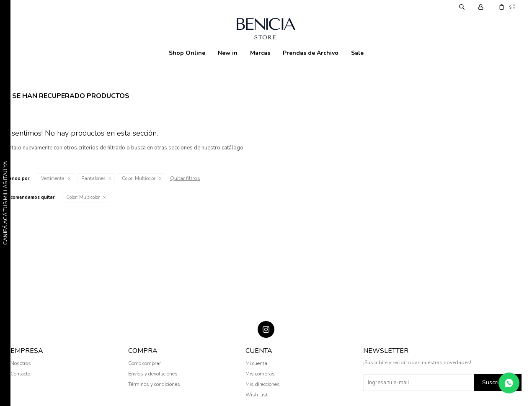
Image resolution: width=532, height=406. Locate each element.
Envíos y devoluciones (153, 374)
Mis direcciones (263, 384)
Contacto (20, 374)
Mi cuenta (256, 363)
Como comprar (145, 363)
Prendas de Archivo (311, 53)
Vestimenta (53, 179)
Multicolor (139, 179)
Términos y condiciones (154, 384)
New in (228, 53)
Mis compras (260, 374)
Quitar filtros (185, 178)
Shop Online (187, 53)
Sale (357, 53)
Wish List (257, 395)
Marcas (260, 53)
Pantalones (93, 179)
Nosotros (21, 363)
